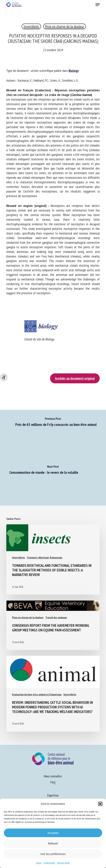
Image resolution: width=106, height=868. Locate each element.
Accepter (53, 833)
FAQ (53, 782)
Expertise (53, 795)
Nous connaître (53, 776)
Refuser (53, 843)
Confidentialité (49, 863)
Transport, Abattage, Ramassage (45, 557)
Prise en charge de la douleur (65, 26)
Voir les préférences (53, 854)
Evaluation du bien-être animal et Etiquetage (37, 694)
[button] (100, 804)
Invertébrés (31, 26)
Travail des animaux (56, 617)
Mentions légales (63, 863)
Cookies (39, 863)
